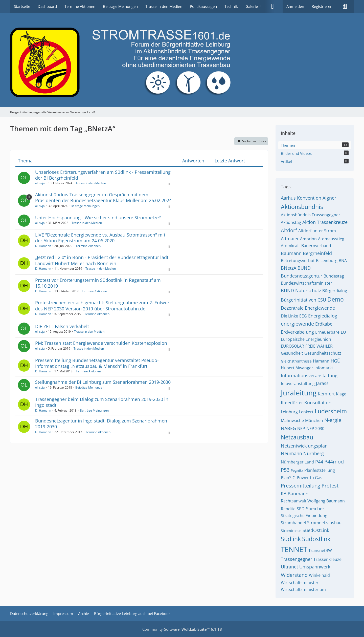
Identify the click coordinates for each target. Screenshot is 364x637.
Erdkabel (324, 324)
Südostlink (316, 539)
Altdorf (289, 230)
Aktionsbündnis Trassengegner (311, 215)
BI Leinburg (327, 261)
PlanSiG (288, 478)
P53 (285, 470)
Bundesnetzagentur (302, 276)
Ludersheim (331, 411)
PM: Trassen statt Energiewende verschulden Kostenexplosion (101, 343)
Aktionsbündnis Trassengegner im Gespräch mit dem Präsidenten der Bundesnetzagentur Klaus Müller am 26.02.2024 (103, 197)
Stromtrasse (291, 531)
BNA (343, 261)
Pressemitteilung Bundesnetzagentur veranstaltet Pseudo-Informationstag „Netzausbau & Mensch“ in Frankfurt (97, 363)
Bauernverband (316, 246)
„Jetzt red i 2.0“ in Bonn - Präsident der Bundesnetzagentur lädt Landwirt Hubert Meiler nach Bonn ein (102, 260)
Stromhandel (293, 523)
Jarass (322, 383)
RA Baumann (295, 494)
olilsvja (40, 183)
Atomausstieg (331, 239)
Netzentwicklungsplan (304, 446)
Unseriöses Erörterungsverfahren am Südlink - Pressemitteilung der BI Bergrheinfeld (103, 175)
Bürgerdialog (335, 291)
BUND (304, 268)
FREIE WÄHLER (319, 346)
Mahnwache (292, 420)
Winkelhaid (319, 575)
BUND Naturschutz (301, 290)
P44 (319, 462)
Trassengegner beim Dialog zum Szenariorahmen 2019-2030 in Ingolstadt (102, 402)
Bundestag (334, 276)
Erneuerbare (327, 332)
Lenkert (306, 412)
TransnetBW (320, 550)
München (314, 420)
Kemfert (326, 394)
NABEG (288, 428)
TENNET (294, 549)
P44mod (334, 462)
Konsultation (318, 402)
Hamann (321, 361)
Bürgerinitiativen (299, 300)
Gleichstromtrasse (296, 361)
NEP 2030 (315, 429)
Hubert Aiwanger (297, 368)
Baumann (291, 253)
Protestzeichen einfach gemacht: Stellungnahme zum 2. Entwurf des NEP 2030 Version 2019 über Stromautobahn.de (103, 305)
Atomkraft (290, 246)
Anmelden (295, 6)
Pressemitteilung (301, 486)
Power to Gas (310, 478)
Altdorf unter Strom (317, 231)
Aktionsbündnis (302, 207)
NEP (301, 429)
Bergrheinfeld (317, 253)
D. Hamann (43, 246)
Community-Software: (182, 629)
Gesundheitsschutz (323, 353)
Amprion (308, 239)
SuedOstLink (316, 530)
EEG (303, 316)
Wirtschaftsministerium (303, 589)
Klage (341, 394)
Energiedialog (323, 316)
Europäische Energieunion (306, 339)
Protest (330, 486)
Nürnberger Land (297, 462)
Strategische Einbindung (304, 516)
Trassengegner (297, 559)
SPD (301, 509)
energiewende (297, 324)
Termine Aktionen (88, 246)
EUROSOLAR (292, 346)
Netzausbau (297, 437)
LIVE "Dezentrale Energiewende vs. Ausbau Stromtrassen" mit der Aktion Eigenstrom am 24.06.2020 (100, 238)
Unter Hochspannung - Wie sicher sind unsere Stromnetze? (98, 218)
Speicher (315, 508)
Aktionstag (291, 222)
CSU (322, 300)
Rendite (288, 509)
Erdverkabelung (297, 332)
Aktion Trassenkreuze (325, 222)
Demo (336, 299)
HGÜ (336, 361)
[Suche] (345, 6)
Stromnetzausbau (324, 523)
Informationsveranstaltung (309, 375)
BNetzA (289, 268)
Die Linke (289, 316)
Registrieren (322, 6)
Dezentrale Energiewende (308, 308)
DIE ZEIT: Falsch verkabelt (62, 326)
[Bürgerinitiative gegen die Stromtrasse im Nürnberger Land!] (182, 60)
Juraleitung (299, 393)
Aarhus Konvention (301, 198)
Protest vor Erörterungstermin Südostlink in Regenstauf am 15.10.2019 (98, 283)
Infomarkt (324, 368)
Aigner (329, 198)
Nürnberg (314, 453)
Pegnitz (297, 470)
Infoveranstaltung (298, 384)
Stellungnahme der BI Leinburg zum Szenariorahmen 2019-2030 (103, 382)
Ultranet (289, 567)
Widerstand (294, 575)
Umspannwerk (315, 567)
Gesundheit (292, 353)
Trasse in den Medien (91, 183)
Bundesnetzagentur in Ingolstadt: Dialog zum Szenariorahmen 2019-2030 (101, 424)
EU (343, 332)
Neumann (291, 453)
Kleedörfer (292, 402)
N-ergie (333, 420)
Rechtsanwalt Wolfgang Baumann (313, 501)
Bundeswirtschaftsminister (306, 283)
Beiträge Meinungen (85, 206)
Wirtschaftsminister (300, 583)
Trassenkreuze (327, 559)
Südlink (291, 539)
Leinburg (289, 412)
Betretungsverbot (298, 261)
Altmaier (290, 239)
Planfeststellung (320, 470)
